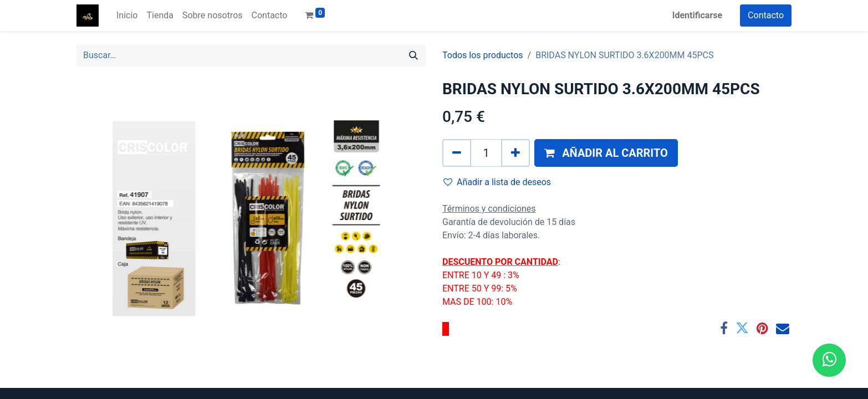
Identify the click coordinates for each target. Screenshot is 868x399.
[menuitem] (127, 16)
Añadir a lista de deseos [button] (497, 182)
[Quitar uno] (457, 153)
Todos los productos (483, 55)
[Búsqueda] (413, 55)
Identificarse (697, 15)
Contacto (766, 15)
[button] (606, 153)
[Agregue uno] (515, 153)
